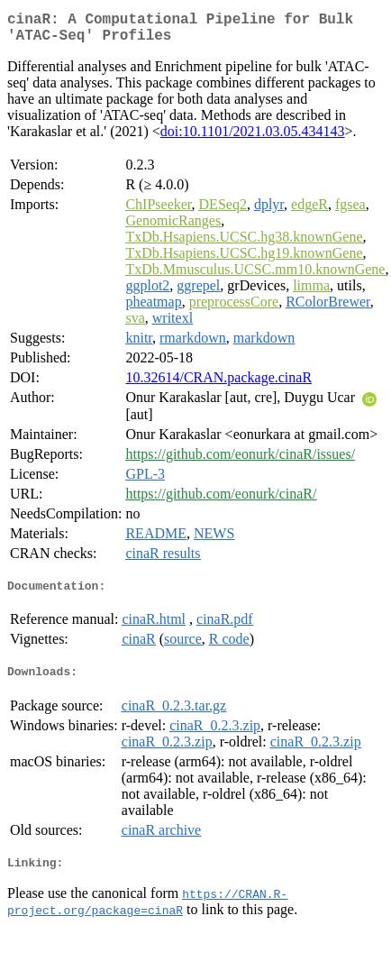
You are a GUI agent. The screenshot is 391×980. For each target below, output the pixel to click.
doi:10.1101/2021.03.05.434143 (253, 138)
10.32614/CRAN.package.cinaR (218, 385)
